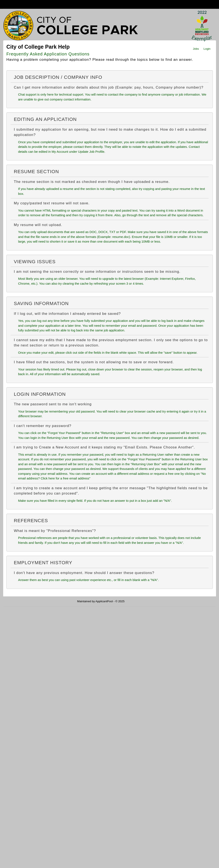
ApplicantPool (104, 601)
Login (207, 49)
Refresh (137, 601)
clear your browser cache (137, 411)
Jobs (196, 49)
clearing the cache (76, 283)
